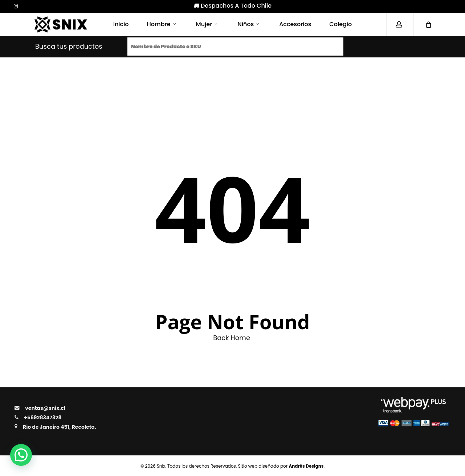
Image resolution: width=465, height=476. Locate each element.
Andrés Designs (306, 466)
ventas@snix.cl (45, 408)
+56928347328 (43, 417)
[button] (21, 455)
